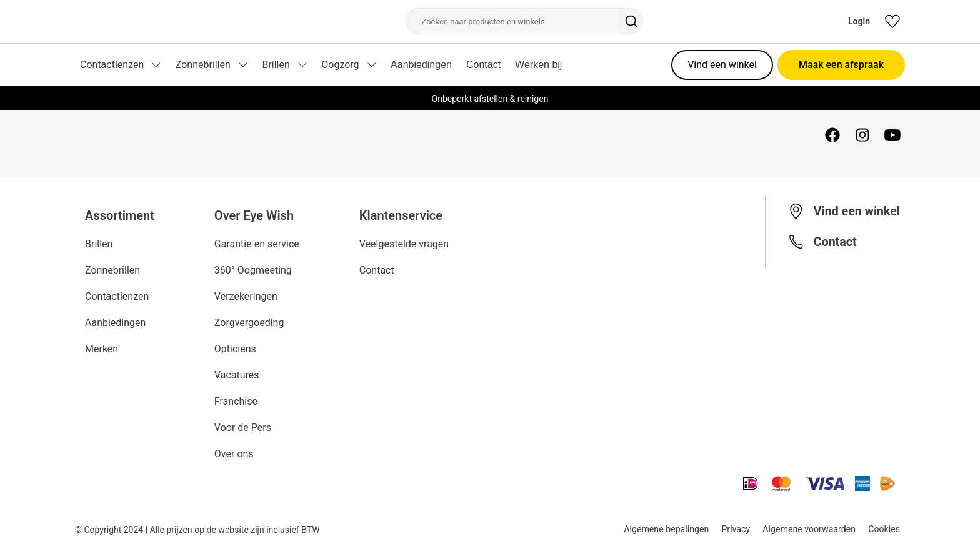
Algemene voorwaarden (808, 530)
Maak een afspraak (841, 65)
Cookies (884, 530)
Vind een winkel (722, 65)
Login (859, 21)
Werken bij (538, 65)
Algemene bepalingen (663, 530)
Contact (483, 65)
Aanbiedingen (421, 65)
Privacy (733, 530)
